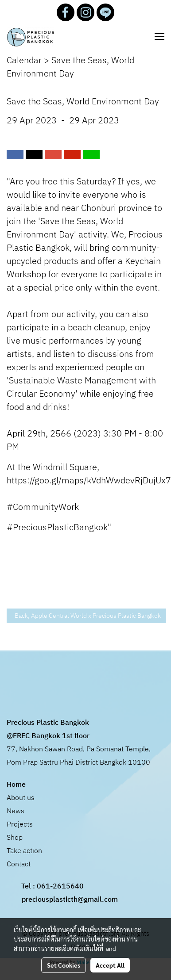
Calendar (24, 61)
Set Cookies (64, 965)
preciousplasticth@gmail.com (70, 900)
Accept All (110, 965)
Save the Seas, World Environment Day (70, 67)
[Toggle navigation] (159, 37)
